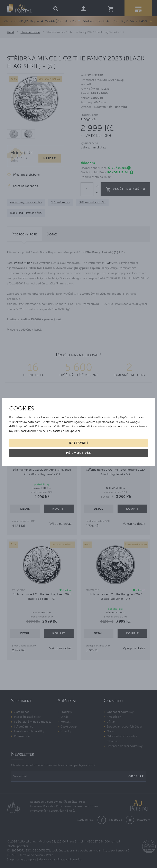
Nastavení (78, 443)
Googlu (135, 422)
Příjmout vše (79, 453)
